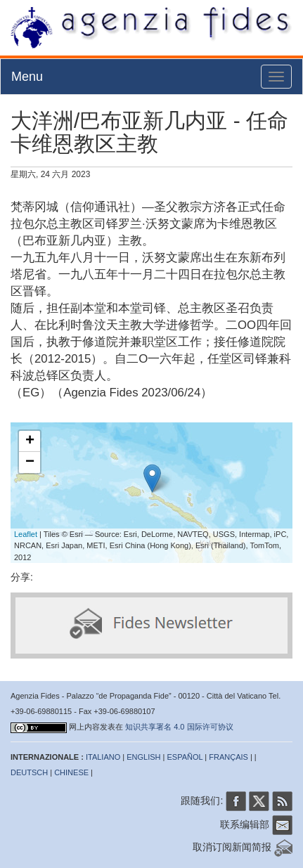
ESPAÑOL (185, 757)
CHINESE (71, 772)
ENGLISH (143, 757)
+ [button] (30, 441)
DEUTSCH (29, 772)
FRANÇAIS (228, 757)
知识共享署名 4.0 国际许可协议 (179, 727)
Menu (27, 77)
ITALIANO (103, 757)
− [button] (30, 462)
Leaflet (26, 534)
